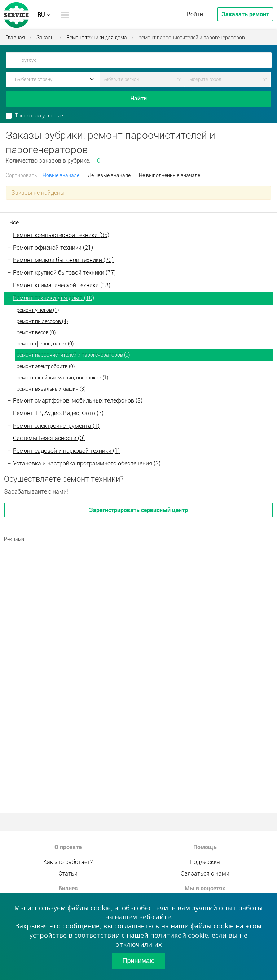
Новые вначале (61, 175)
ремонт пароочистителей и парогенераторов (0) (73, 355)
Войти (195, 14)
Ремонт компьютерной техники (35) (61, 235)
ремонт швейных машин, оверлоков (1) (62, 378)
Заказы (46, 38)
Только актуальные (39, 116)
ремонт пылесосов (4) (42, 321)
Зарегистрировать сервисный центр (138, 510)
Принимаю (139, 961)
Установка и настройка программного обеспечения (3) (87, 463)
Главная (15, 38)
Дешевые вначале (109, 175)
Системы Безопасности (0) (49, 438)
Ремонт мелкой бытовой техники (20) (63, 260)
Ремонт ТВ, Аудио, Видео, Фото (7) (58, 413)
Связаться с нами (205, 874)
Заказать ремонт (245, 14)
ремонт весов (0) (36, 332)
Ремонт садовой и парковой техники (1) (66, 451)
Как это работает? (68, 862)
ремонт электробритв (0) (46, 366)
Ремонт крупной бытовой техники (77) (64, 273)
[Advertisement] (138, 597)
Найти (138, 98)
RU (41, 15)
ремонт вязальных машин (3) (51, 389)
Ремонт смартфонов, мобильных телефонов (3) (78, 401)
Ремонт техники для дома (97, 38)
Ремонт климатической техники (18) (62, 285)
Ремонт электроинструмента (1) (56, 426)
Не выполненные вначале (170, 175)
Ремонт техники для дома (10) (54, 298)
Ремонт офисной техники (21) (53, 248)
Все (14, 222)
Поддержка (205, 862)
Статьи (68, 874)
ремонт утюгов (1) (38, 310)
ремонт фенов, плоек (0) (45, 344)
